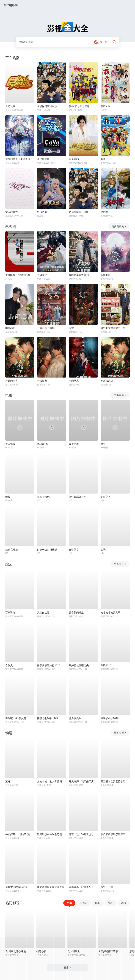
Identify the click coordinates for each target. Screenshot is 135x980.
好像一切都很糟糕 (47, 550)
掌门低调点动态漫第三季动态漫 (115, 834)
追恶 (103, 550)
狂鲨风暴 (74, 550)
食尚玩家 (10, 106)
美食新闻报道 (76, 613)
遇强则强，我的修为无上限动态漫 (83, 887)
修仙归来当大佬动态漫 (18, 159)
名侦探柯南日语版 (79, 212)
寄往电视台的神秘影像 (18, 275)
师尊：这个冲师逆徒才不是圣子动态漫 (83, 834)
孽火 (103, 444)
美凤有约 (74, 159)
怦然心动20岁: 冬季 (48, 718)
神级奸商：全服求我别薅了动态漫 (20, 834)
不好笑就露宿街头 (79, 665)
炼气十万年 (107, 887)
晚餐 (8, 497)
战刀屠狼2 (43, 444)
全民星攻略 (43, 159)
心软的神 (106, 275)
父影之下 (106, 497)
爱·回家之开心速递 (79, 106)
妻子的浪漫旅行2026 (49, 665)
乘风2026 (106, 665)
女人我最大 (12, 212)
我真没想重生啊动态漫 (49, 834)
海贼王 (104, 159)
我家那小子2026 (110, 718)
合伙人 (9, 665)
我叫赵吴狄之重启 (79, 275)
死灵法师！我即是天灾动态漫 (83, 781)
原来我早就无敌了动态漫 (51, 887)
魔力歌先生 (75, 718)
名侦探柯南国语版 (47, 106)
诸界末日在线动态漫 (16, 887)
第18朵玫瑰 (12, 550)
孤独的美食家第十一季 (113, 328)
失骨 (71, 328)
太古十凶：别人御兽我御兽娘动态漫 (52, 781)
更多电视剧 (119, 226)
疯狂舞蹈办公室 (78, 497)
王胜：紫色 (43, 497)
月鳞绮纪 (42, 275)
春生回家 (74, 444)
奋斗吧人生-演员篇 (16, 718)
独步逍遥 (42, 212)
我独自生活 (43, 613)
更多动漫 (120, 733)
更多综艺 (120, 564)
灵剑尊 (104, 212)
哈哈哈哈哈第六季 (111, 613)
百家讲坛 (10, 613)
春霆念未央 (12, 381)
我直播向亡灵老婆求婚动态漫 (115, 781)
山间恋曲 (10, 328)
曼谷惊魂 (10, 444)
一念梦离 (42, 381)
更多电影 (120, 395)
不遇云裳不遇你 (46, 328)
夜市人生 (106, 106)
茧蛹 (8, 781)
